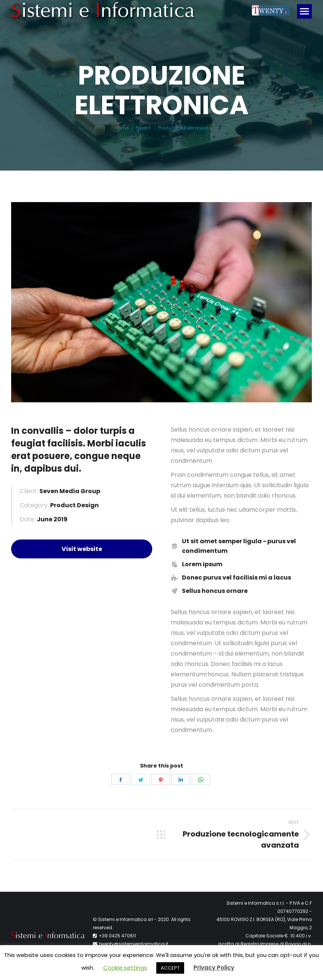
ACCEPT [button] (170, 968)
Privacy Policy (214, 968)
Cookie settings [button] (125, 968)
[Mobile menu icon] (304, 11)
